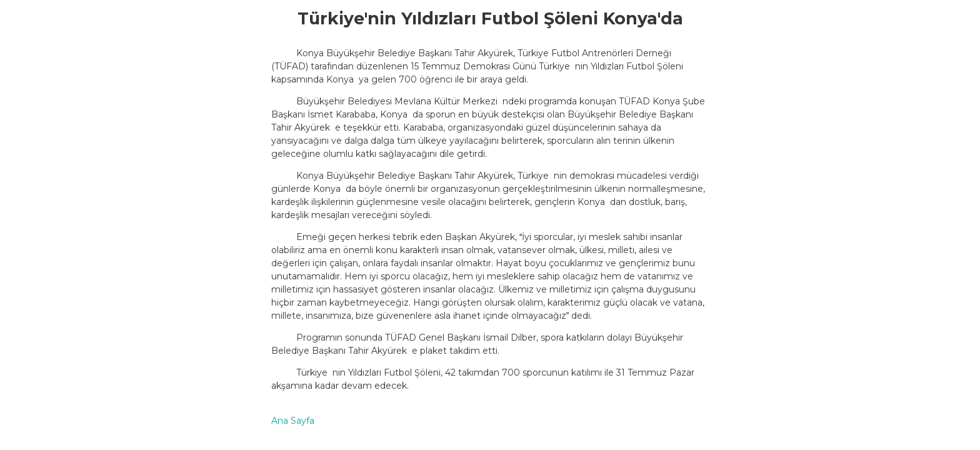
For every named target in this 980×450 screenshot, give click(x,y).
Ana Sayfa (293, 421)
